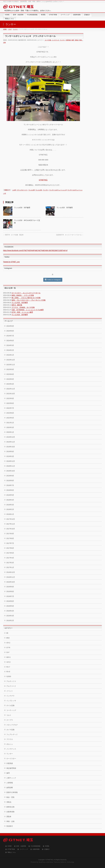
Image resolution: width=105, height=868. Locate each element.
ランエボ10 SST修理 (22, 208)
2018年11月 (11, 466)
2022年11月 (11, 389)
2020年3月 (10, 427)
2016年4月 (10, 611)
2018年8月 (10, 481)
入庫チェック (11, 778)
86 (7, 633)
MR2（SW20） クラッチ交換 (23, 295)
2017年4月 (10, 558)
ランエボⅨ (39, 190)
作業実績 (68, 40)
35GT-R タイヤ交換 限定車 (13, 235)
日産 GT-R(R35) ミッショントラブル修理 (27, 310)
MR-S (8, 657)
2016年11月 (11, 577)
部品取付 (10, 826)
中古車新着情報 (35, 846)
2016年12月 (11, 572)
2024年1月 (10, 355)
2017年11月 (11, 524)
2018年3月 (10, 505)
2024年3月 (10, 345)
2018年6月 (10, 490)
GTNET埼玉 (43, 180)
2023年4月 (10, 384)
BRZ (8, 638)
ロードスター (11, 759)
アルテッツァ (11, 681)
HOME (10, 846)
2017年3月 (10, 563)
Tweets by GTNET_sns (11, 262)
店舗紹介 (47, 849)
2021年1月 (10, 423)
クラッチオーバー (22, 190)
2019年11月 (11, 442)
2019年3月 (10, 456)
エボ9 (14, 190)
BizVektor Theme (53, 862)
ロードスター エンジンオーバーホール (26, 293)
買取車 (9, 817)
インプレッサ (11, 701)
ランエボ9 (32, 190)
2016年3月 (10, 616)
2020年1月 (10, 432)
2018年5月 (10, 495)
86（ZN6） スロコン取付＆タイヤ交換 (26, 298)
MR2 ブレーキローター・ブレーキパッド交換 (29, 300)
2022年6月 (10, 413)
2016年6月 (10, 601)
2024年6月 (10, 341)
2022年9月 (10, 398)
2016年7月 (10, 596)
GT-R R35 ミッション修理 (22, 312)
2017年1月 (10, 567)
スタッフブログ (12, 725)
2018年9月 (10, 476)
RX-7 (8, 667)
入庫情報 (10, 783)
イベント (10, 691)
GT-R (8, 648)
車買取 (47, 846)
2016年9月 (10, 587)
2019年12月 (11, 437)
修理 (73, 40)
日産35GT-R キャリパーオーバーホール (70, 235)
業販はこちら (12, 852)
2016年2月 (10, 620)
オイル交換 (10, 705)
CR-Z (8, 643)
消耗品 (77, 40)
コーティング (11, 710)
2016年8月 (10, 591)
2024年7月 (10, 336)
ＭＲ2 (8, 662)
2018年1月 (10, 514)
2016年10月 (11, 582)
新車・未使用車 (21, 846)
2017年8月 (10, 538)
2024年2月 (10, 350)
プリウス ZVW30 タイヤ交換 (23, 307)
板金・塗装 (10, 797)
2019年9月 (10, 451)
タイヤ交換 (48, 40)
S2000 (9, 676)
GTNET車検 (11, 849)
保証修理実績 (11, 768)
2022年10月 (11, 394)
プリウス (10, 739)
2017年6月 (10, 548)
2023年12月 (11, 360)
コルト (9, 715)
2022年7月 (10, 408)
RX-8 (8, 672)
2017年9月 (10, 534)
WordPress (42, 862)
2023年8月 (10, 374)
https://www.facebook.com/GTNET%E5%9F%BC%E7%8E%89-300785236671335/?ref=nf (35, 250)
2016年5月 (10, 606)
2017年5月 (10, 553)
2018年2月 (10, 509)
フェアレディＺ (12, 734)
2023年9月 (10, 369)
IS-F (8, 652)
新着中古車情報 (12, 792)
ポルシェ (10, 744)
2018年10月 (11, 471)
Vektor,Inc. (64, 862)
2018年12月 (11, 461)
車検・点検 (10, 821)
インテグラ (10, 696)
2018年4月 (10, 500)
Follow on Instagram (53, 280)
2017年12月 (11, 519)
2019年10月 (11, 447)
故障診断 (10, 788)
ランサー (63, 40)
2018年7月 (10, 485)
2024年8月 (10, 331)
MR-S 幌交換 (17, 305)
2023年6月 (10, 379)
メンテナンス (56, 40)
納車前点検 (10, 807)
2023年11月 (11, 365)
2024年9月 (10, 326)
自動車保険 (10, 812)
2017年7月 (10, 543)
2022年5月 (10, 418)
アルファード (11, 686)
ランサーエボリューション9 (58, 190)
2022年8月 (10, 403)
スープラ (10, 720)
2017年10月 (11, 529)
